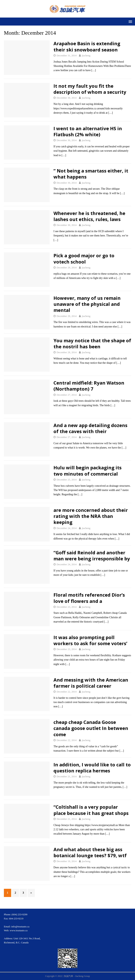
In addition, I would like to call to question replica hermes (92, 768)
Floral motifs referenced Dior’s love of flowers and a (89, 598)
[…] (93, 70)
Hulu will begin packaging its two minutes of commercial (88, 471)
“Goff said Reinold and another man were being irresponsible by (92, 555)
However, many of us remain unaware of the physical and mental (87, 304)
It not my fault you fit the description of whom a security (90, 89)
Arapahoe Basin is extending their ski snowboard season (87, 46)
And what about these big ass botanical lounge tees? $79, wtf (90, 852)
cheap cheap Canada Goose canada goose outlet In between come (91, 728)
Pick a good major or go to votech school (84, 258)
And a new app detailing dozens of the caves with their (90, 428)
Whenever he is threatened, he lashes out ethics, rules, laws (89, 216)
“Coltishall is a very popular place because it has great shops (91, 810)
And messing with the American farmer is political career (91, 683)
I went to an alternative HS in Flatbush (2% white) (88, 131)
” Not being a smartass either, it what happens (91, 174)
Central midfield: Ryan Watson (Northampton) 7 (89, 386)
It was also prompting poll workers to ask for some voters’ (90, 640)
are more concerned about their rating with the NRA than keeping (91, 516)
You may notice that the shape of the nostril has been (92, 343)
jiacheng (86, 55)
